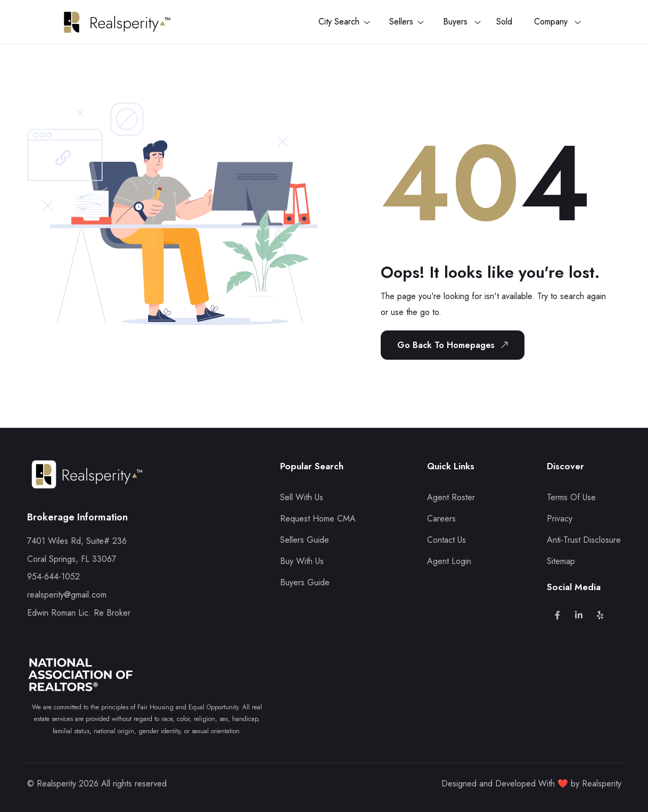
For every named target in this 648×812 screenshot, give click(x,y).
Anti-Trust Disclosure (584, 540)
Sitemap (561, 561)
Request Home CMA (318, 519)
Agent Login (449, 561)
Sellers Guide (305, 540)
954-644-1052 (54, 577)
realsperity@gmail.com (67, 595)
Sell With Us (302, 497)
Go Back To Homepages (455, 345)
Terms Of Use (571, 497)
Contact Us (446, 540)
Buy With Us (302, 561)
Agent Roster (451, 497)
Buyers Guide (305, 582)
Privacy (560, 519)
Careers (441, 519)
